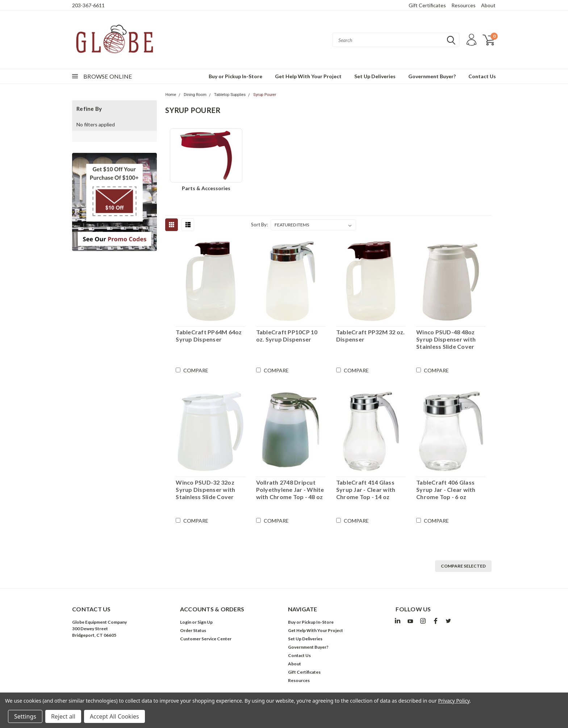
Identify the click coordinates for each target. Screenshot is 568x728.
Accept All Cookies (114, 716)
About (488, 5)
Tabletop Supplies (230, 95)
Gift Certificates (427, 5)
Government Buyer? (432, 76)
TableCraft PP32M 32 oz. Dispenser (371, 336)
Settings (25, 716)
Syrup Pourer (265, 95)
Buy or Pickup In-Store (235, 76)
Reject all (63, 716)
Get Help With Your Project (308, 76)
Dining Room (195, 95)
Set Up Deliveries (375, 76)
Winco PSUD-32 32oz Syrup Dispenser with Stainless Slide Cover (205, 489)
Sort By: (259, 225)
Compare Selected (463, 566)
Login (186, 622)
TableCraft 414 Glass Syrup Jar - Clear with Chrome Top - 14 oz (366, 489)
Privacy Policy (454, 701)
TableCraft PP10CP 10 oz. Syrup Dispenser (287, 336)
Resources (463, 5)
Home (171, 95)
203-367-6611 (88, 5)
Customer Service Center (206, 639)
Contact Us (482, 76)
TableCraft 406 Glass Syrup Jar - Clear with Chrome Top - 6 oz (446, 489)
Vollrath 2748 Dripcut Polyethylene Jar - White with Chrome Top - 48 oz (290, 489)
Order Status (193, 630)
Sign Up (205, 622)
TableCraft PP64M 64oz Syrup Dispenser (209, 336)
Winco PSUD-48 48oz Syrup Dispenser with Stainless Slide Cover (446, 339)
